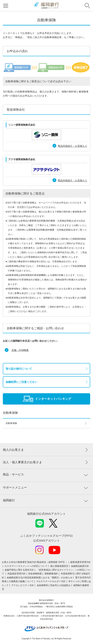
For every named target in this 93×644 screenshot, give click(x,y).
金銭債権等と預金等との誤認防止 (54, 585)
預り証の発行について (19, 369)
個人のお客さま (13, 450)
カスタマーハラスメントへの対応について (26, 566)
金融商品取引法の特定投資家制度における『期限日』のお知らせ (40, 578)
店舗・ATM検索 (20, 350)
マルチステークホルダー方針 (51, 581)
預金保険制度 (35, 574)
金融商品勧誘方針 (80, 566)
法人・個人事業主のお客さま (22, 462)
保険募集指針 (51, 574)
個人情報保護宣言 (59, 566)
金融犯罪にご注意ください (21, 382)
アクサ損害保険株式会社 (22, 159)
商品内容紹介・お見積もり (72, 146)
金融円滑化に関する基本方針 (19, 570)
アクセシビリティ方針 (23, 585)
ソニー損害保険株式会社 (22, 125)
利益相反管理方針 (17, 574)
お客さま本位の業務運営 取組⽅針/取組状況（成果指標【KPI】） (35, 562)
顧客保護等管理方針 (81, 562)
